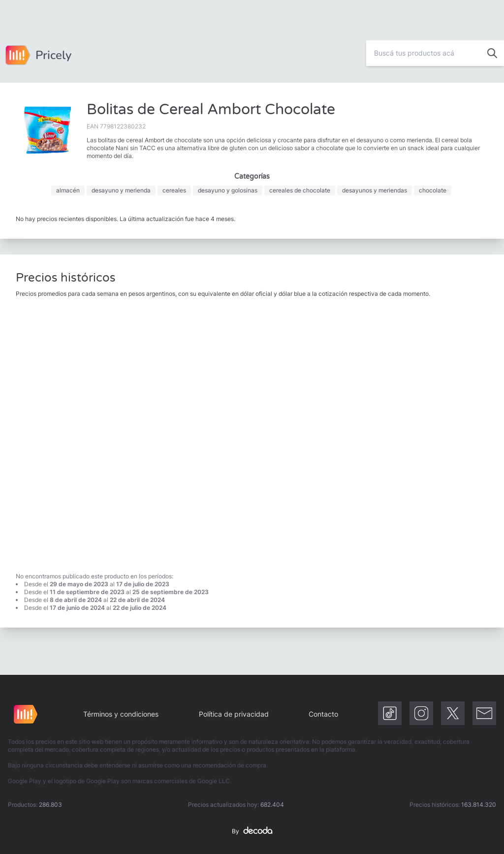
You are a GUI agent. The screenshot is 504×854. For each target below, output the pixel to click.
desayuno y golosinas (228, 190)
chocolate (433, 190)
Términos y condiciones (121, 714)
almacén (68, 190)
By (252, 831)
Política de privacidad (234, 714)
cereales (174, 190)
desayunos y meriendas (375, 190)
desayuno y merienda (121, 190)
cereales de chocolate (300, 190)
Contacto (323, 714)
